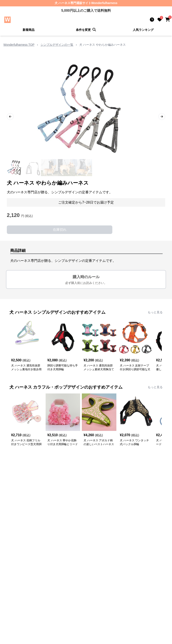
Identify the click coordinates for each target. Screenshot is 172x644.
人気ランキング (143, 30)
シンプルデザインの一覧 (57, 45)
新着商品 (29, 30)
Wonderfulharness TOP (19, 45)
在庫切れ (60, 230)
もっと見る (155, 312)
